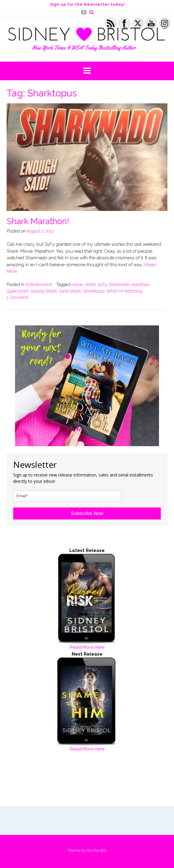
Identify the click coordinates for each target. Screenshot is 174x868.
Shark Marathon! (38, 221)
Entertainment (39, 285)
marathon (140, 285)
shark (90, 285)
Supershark (18, 291)
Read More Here (87, 647)
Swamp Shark (44, 291)
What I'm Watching (124, 291)
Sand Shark (70, 291)
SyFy (102, 285)
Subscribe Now (87, 513)
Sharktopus (94, 291)
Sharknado (119, 285)
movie (77, 285)
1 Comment (17, 297)
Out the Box (96, 850)
